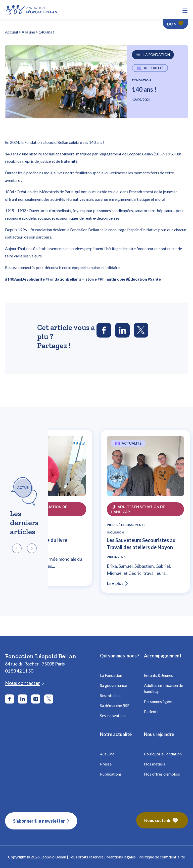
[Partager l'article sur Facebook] (104, 330)
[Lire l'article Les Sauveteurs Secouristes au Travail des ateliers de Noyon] (145, 469)
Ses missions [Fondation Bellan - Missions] (111, 695)
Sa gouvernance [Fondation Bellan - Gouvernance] (113, 685)
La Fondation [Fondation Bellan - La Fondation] (111, 675)
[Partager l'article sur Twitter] (141, 330)
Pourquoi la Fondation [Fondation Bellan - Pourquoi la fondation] (163, 754)
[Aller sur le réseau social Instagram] (36, 699)
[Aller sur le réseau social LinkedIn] (23, 699)
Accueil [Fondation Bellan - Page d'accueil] (11, 32)
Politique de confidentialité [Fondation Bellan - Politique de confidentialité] (162, 857)
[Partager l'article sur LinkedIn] (122, 330)
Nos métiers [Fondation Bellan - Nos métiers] (155, 764)
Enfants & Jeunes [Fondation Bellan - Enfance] (158, 675)
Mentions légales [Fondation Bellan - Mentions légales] (121, 857)
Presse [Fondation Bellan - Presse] (106, 764)
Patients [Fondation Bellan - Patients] (151, 711)
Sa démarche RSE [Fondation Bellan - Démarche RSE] (115, 705)
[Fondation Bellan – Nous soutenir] (162, 821)
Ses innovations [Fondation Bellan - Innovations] (113, 715)
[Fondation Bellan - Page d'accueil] (32, 9)
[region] (96, 511)
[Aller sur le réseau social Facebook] (10, 699)
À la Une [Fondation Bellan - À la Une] (107, 754)
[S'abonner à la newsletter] (41, 821)
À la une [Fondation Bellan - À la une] (28, 32)
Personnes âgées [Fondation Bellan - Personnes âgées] (158, 701)
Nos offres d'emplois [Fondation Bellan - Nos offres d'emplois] (162, 774)
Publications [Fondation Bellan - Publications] (111, 774)
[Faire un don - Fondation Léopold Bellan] (175, 24)
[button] (185, 11)
